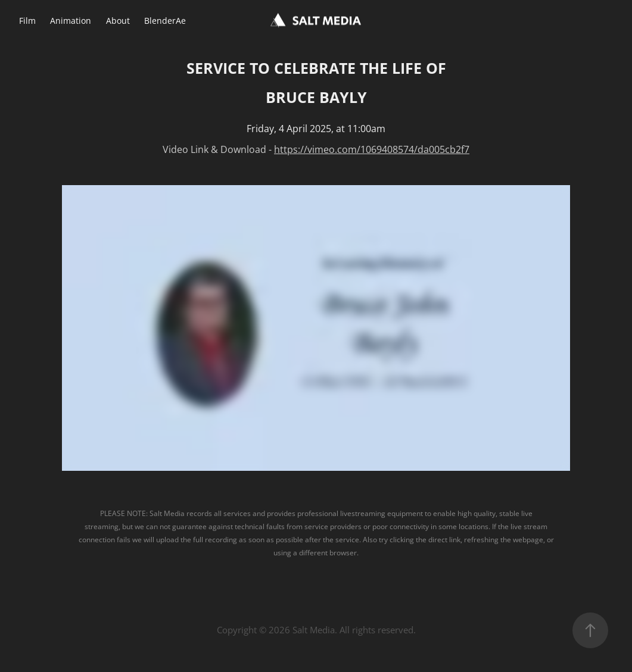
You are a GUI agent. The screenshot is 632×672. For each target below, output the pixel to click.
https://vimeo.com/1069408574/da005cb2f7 (372, 149)
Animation (71, 21)
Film (27, 21)
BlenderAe (165, 21)
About (118, 21)
